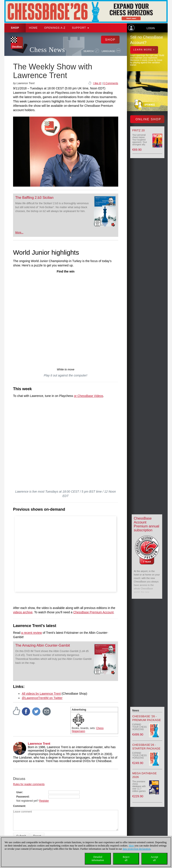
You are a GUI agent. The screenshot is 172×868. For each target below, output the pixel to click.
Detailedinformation (98, 859)
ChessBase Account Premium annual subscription (147, 524)
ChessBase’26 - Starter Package (146, 747)
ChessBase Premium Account (93, 612)
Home (33, 28)
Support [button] (80, 28)
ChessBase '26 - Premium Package (147, 718)
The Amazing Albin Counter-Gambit (43, 645)
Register (44, 801)
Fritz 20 (139, 130)
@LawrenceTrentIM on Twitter (42, 698)
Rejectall (126, 859)
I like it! (97, 83)
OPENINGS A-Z (55, 28)
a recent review (31, 633)
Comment (19, 806)
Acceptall (154, 859)
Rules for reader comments (29, 784)
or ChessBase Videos (88, 396)
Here (131, 846)
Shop (15, 28)
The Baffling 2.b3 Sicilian (34, 198)
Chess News (47, 50)
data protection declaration (137, 849)
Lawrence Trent (39, 744)
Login (151, 28)
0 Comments (111, 83)
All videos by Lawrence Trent (41, 694)
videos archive (23, 612)
